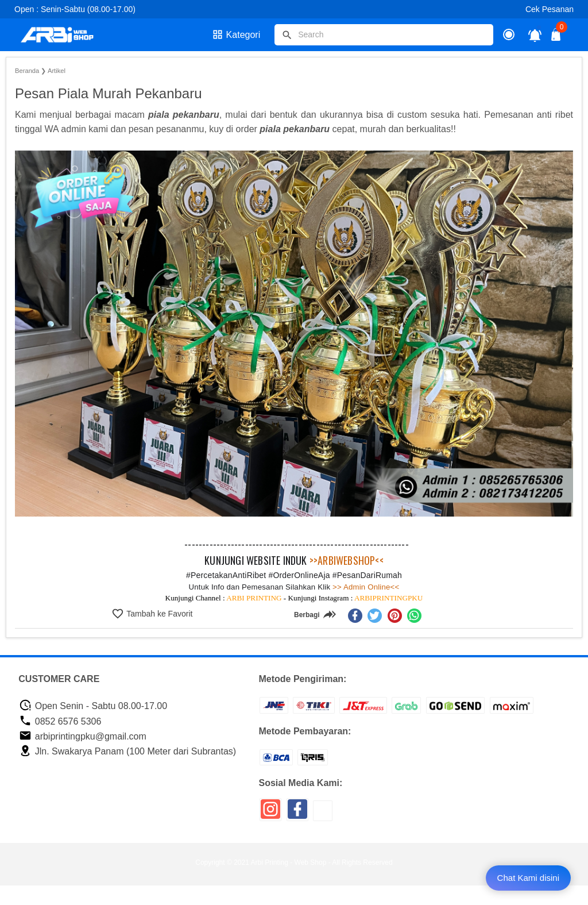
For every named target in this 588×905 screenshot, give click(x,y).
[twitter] (375, 616)
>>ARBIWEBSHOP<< (347, 560)
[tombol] (287, 35)
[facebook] (355, 616)
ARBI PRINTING (254, 598)
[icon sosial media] (270, 813)
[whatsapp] (414, 616)
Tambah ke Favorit (159, 614)
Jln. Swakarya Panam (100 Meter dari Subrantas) (127, 751)
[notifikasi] (535, 35)
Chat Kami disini (528, 878)
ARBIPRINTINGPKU (388, 598)
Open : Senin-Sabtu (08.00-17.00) (75, 9)
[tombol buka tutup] (556, 38)
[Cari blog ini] (384, 35)
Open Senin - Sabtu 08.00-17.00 (93, 706)
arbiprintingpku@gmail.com (83, 736)
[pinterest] (395, 616)
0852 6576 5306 (60, 721)
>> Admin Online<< (365, 587)
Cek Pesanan (550, 9)
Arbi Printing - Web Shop (289, 862)
